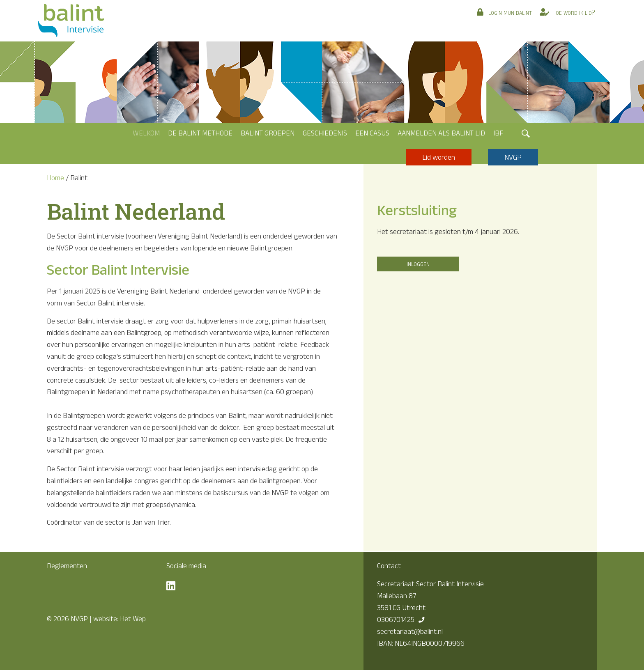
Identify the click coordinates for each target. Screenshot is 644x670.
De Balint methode (200, 133)
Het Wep (133, 619)
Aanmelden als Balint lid (441, 133)
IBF (498, 133)
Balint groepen (268, 133)
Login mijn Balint (510, 12)
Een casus (372, 133)
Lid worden (439, 157)
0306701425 (396, 620)
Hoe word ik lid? (574, 12)
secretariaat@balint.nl (410, 631)
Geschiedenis (325, 133)
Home (55, 178)
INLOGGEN (418, 264)
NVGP (513, 157)
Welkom (146, 133)
